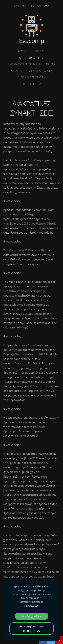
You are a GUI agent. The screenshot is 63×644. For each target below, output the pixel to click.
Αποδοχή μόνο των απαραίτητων (32, 628)
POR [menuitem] (17, 6)
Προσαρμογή (32, 606)
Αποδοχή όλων (32, 616)
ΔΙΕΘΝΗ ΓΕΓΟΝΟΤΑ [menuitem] (32, 77)
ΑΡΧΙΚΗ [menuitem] (23, 51)
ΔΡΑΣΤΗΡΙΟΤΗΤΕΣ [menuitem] (32, 58)
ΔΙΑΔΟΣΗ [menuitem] (17, 71)
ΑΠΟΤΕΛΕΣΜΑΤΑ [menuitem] (41, 71)
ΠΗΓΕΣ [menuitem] (51, 64)
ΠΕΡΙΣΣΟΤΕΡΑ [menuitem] (32, 84)
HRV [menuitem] (32, 6)
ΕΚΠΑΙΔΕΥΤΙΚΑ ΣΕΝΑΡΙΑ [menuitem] (24, 64)
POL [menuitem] (39, 6)
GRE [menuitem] (47, 6)
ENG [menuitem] (24, 6)
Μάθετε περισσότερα (32, 602)
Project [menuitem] (40, 51)
